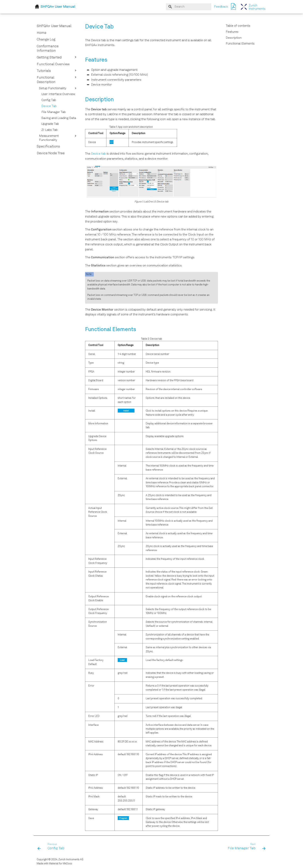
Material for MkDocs (60, 864)
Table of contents (238, 26)
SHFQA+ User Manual (54, 26)
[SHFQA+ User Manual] (253, 7)
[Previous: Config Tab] (52, 847)
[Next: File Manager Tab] (246, 847)
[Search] (189, 7)
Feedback (221, 7)
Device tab (98, 154)
